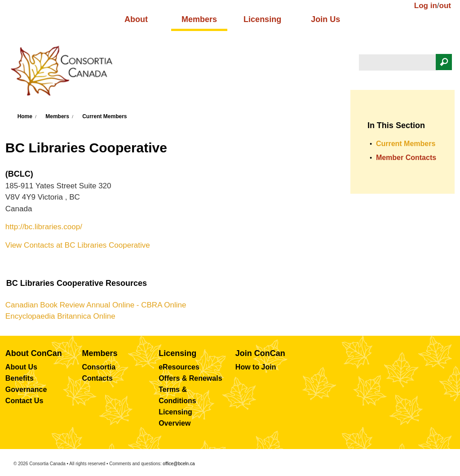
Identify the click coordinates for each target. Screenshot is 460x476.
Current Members (104, 116)
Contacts (97, 378)
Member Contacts (406, 158)
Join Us (325, 19)
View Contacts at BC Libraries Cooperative (78, 245)
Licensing (262, 19)
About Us (21, 367)
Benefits (20, 378)
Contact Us (24, 401)
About (136, 19)
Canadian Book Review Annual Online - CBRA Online (96, 305)
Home (25, 116)
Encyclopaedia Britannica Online (60, 316)
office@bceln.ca (179, 464)
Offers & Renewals (190, 378)
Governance (26, 389)
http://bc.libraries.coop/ (44, 227)
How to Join (256, 367)
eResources (179, 367)
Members (199, 19)
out (445, 6)
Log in (426, 6)
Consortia (99, 367)
